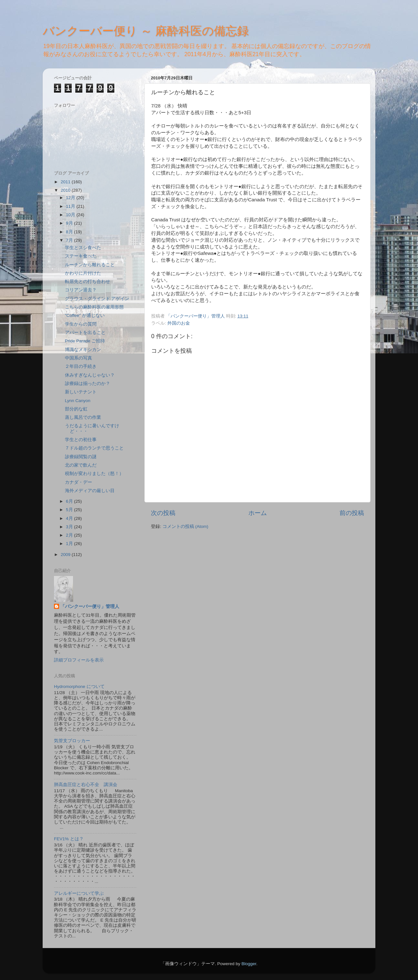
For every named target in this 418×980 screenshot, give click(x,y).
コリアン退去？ (81, 290)
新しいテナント (81, 392)
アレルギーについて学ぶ (79, 893)
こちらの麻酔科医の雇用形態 (94, 307)
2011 (66, 182)
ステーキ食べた (81, 256)
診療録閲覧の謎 (81, 457)
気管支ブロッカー (72, 741)
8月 (70, 232)
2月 (70, 535)
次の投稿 (163, 513)
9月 (70, 223)
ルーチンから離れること (90, 265)
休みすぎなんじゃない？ (90, 375)
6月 (70, 501)
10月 (71, 215)
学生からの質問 (81, 324)
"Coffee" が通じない (85, 315)
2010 (66, 190)
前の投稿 (352, 513)
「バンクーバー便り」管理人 (90, 606)
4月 (70, 518)
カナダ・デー (78, 482)
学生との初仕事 (81, 440)
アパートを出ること (85, 333)
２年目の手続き (81, 366)
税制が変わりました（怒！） (94, 474)
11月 (71, 206)
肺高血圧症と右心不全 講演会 (86, 785)
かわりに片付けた (83, 273)
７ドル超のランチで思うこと (94, 448)
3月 (70, 527)
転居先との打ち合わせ (88, 282)
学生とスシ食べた (83, 248)
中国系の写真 (78, 358)
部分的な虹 (76, 409)
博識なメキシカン (83, 350)
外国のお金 (179, 323)
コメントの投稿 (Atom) (185, 526)
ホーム (258, 513)
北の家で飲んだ (81, 465)
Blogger (249, 964)
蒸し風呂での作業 (83, 417)
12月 (71, 198)
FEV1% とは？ (69, 839)
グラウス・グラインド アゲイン (97, 299)
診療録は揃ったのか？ (88, 384)
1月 (70, 544)
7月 (70, 240)
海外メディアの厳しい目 (90, 491)
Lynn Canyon (78, 401)
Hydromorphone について (79, 687)
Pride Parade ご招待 (85, 341)
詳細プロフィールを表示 (79, 660)
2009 (66, 555)
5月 (70, 510)
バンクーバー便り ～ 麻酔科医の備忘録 (146, 31)
